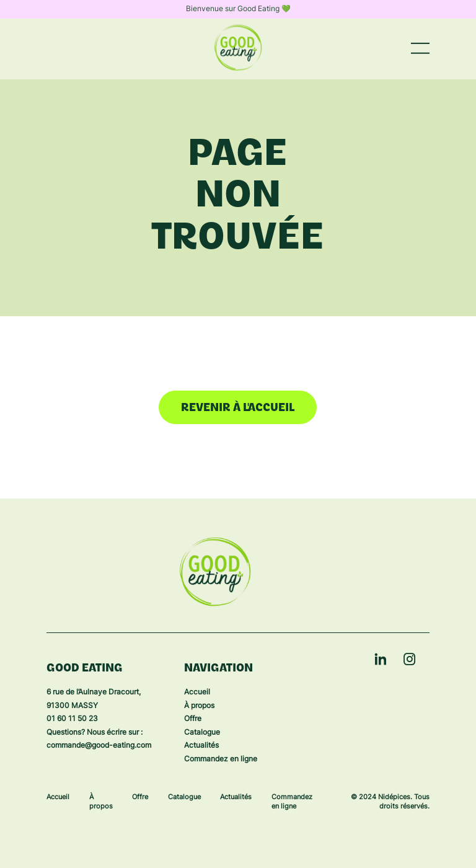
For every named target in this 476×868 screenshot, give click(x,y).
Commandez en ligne (221, 759)
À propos (199, 706)
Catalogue (202, 733)
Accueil (197, 693)
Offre (193, 719)
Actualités (201, 746)
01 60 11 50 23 (72, 719)
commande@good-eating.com (99, 746)
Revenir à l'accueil (238, 408)
